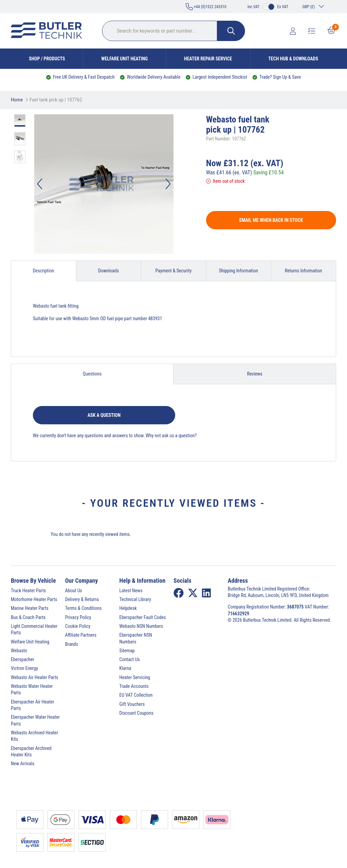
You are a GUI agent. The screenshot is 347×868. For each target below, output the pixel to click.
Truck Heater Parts (28, 591)
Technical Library (135, 599)
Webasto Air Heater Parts (35, 677)
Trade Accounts (134, 686)
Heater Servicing (135, 677)
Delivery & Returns (82, 599)
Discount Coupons (136, 713)
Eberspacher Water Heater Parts (35, 720)
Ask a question (104, 415)
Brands (72, 644)
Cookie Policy (78, 626)
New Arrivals (23, 764)
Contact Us (130, 659)
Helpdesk (128, 608)
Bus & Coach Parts (28, 617)
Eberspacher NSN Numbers (136, 638)
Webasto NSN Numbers (141, 626)
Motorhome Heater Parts (34, 599)
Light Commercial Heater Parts (34, 629)
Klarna (125, 668)
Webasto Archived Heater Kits (34, 736)
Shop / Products (47, 59)
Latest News (131, 591)
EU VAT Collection (136, 695)
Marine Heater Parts (30, 608)
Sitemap (127, 651)
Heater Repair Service (208, 59)
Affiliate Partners (81, 635)
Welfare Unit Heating (125, 59)
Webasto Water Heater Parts (32, 689)
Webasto (19, 651)
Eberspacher (23, 659)
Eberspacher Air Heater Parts (33, 705)
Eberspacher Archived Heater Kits (31, 751)
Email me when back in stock (271, 220)
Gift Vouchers (132, 704)
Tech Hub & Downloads (293, 59)
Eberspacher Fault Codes (142, 617)
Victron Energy (24, 668)
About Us (74, 591)
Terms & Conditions (83, 608)
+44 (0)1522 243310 (206, 7)
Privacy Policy (78, 617)
